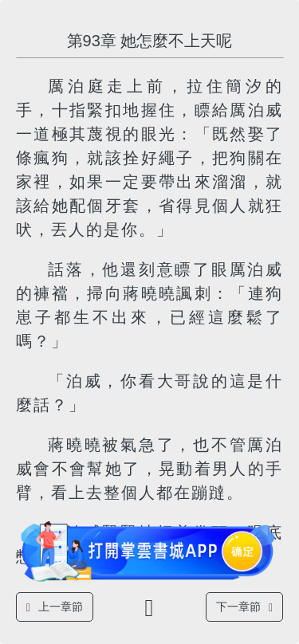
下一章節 (244, 607)
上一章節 (55, 607)
